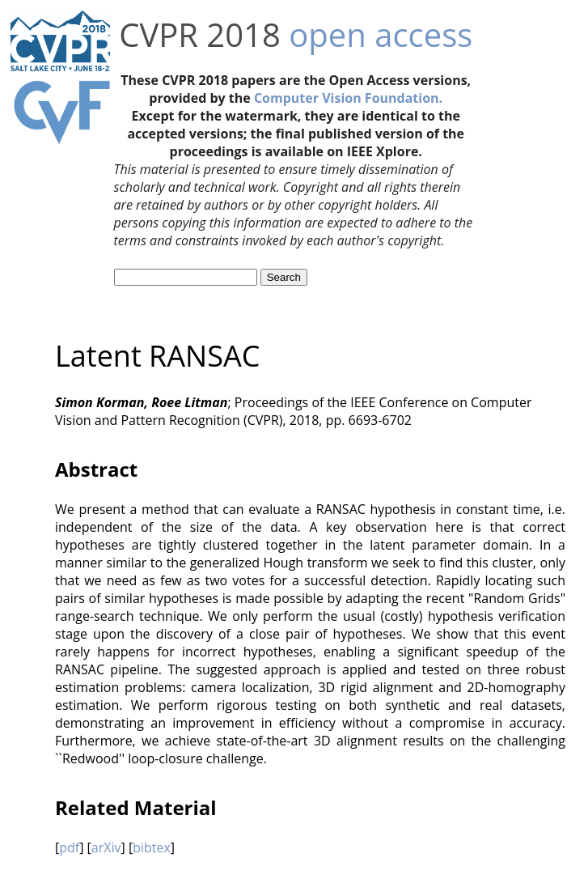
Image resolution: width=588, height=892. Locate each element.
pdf (69, 847)
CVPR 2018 (200, 34)
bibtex (152, 847)
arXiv (106, 847)
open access (381, 34)
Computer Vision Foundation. (348, 98)
